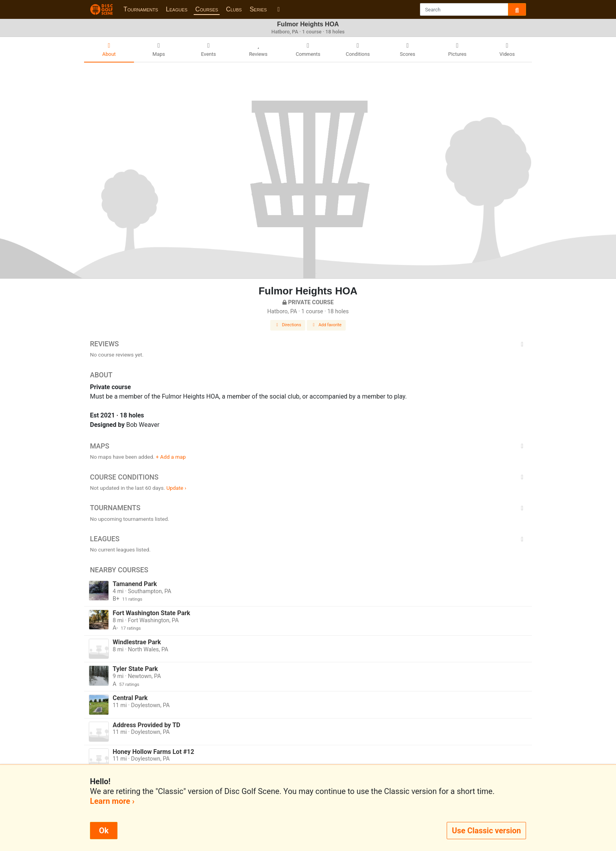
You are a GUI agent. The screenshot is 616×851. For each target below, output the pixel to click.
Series (258, 9)
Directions (288, 325)
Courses (207, 9)
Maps (308, 446)
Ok (104, 831)
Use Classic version (486, 831)
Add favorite (326, 325)
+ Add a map (171, 457)
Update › (176, 488)
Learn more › (112, 801)
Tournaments (141, 9)
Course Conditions (308, 477)
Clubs (234, 9)
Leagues (177, 9)
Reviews (308, 344)
